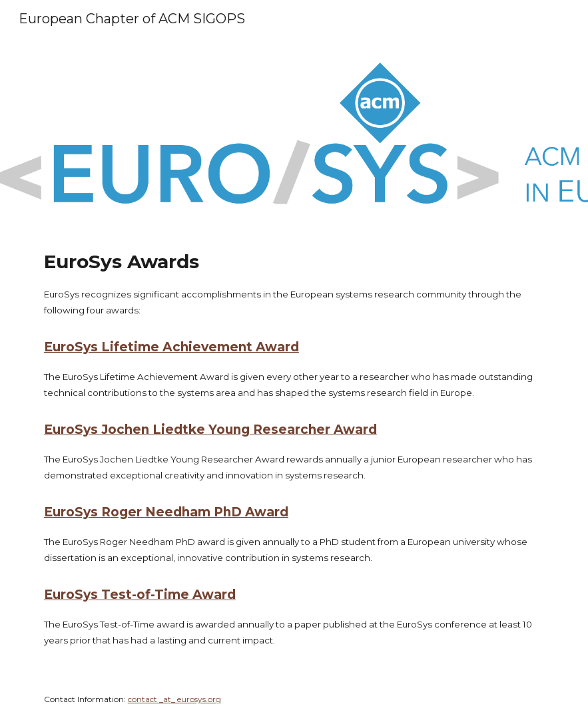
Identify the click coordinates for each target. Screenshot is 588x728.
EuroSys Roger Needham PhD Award (166, 512)
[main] (294, 448)
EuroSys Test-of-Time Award (140, 595)
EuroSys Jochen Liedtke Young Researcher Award (210, 430)
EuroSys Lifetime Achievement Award (171, 347)
